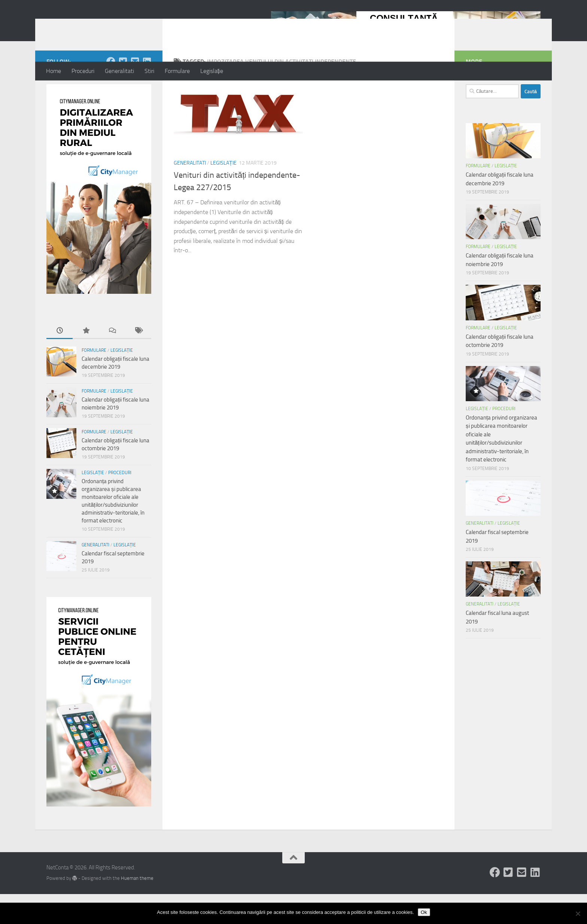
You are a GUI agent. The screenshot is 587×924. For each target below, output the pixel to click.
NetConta (77, 26)
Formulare (177, 71)
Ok (424, 912)
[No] (578, 914)
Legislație (212, 71)
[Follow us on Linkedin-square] (147, 91)
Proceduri (83, 71)
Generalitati (119, 71)
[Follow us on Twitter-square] (123, 91)
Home (54, 71)
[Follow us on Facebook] (111, 91)
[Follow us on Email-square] (135, 91)
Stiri (149, 71)
